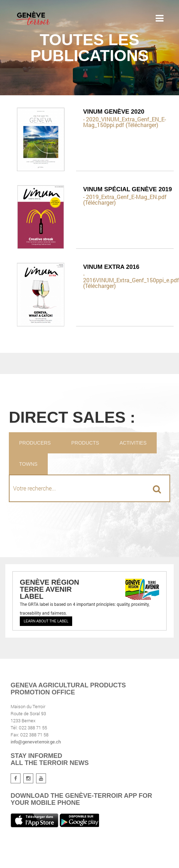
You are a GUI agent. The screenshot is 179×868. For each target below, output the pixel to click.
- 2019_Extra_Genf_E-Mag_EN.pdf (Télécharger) (125, 200)
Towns (28, 464)
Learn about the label (46, 621)
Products (85, 443)
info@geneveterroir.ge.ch (36, 742)
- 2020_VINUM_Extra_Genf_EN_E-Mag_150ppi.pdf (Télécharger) (125, 122)
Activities (133, 443)
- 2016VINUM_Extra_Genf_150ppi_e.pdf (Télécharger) (128, 280)
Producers (35, 443)
